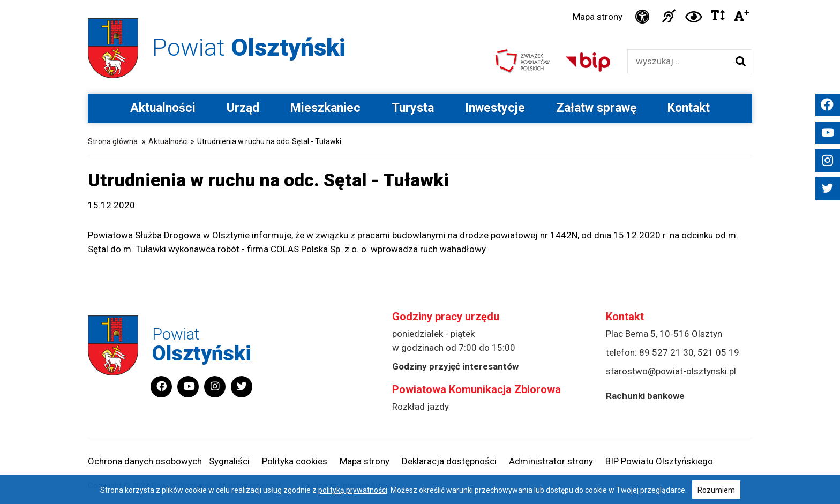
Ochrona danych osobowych (145, 461)
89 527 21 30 (666, 352)
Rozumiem (716, 490)
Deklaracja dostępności (449, 461)
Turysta (413, 108)
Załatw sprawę (596, 108)
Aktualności (163, 108)
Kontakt (689, 108)
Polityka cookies (295, 461)
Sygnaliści (229, 461)
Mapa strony (598, 17)
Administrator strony (551, 461)
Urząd (243, 108)
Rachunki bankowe (645, 396)
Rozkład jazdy (421, 407)
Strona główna (113, 141)
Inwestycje (495, 108)
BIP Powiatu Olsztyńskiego (659, 461)
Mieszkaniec (325, 108)
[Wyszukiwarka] (678, 61)
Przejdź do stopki (420, 0)
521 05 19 (718, 352)
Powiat (249, 47)
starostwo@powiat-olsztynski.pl (671, 371)
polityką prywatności (353, 490)
